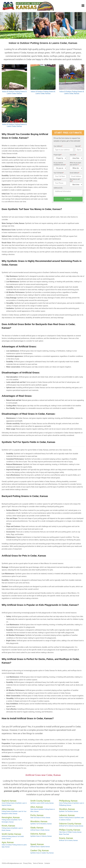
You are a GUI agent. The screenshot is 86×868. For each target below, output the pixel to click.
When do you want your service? (75, 164)
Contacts (47, 863)
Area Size (73, 155)
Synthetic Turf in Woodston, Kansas (41, 824)
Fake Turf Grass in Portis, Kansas (40, 818)
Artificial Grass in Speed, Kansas (40, 847)
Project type (57, 155)
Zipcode (78, 146)
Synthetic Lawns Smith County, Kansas (42, 803)
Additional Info (58, 188)
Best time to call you (75, 180)
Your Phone (57, 180)
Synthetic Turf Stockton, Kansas (69, 811)
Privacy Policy (27, 863)
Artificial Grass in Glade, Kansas (40, 830)
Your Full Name (58, 173)
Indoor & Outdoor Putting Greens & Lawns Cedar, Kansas (14, 93)
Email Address (74, 173)
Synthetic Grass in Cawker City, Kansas (42, 853)
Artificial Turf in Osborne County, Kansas (71, 826)
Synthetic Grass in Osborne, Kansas (41, 836)
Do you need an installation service (60, 164)
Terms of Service (38, 863)
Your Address (58, 146)
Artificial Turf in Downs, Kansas (68, 840)
